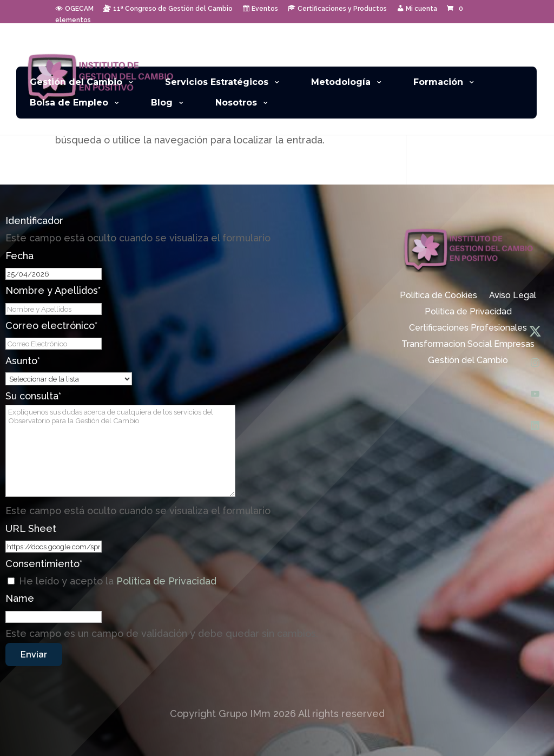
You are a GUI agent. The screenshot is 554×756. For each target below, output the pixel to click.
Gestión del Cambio (76, 82)
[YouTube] (535, 394)
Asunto (23, 361)
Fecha (19, 256)
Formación (438, 82)
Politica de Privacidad (468, 312)
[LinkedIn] (535, 425)
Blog (162, 103)
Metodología (341, 82)
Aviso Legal (513, 296)
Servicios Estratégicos (217, 82)
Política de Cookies (438, 296)
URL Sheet (31, 528)
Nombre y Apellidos (53, 290)
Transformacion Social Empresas (468, 345)
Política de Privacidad (166, 581)
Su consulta (33, 396)
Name (20, 598)
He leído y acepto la (118, 581)
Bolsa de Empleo (69, 103)
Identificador (34, 221)
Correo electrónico (51, 326)
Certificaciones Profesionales (468, 328)
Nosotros (236, 103)
